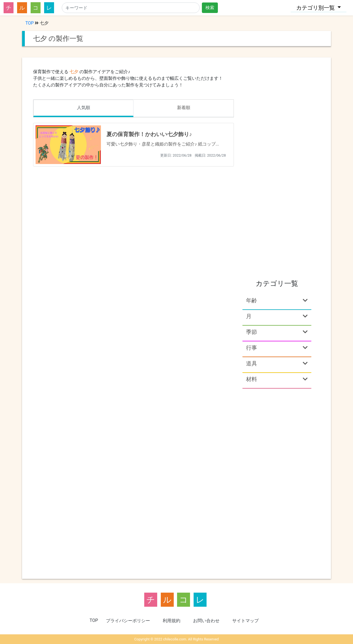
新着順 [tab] (184, 108)
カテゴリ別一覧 (316, 8)
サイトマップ (245, 621)
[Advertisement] (277, 189)
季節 (277, 332)
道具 (277, 363)
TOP (30, 23)
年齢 (277, 300)
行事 (277, 348)
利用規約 (172, 621)
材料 (277, 379)
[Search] (131, 8)
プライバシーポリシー (128, 621)
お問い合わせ (206, 621)
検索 (210, 8)
